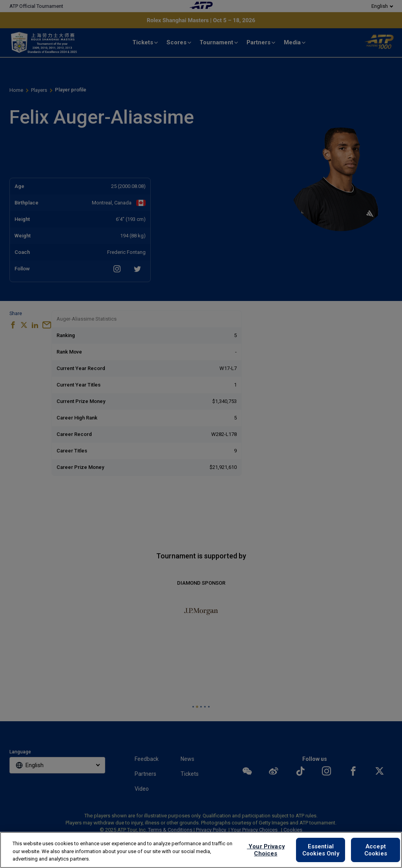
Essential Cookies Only (321, 850)
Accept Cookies (376, 850)
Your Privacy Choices (266, 850)
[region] (201, 850)
